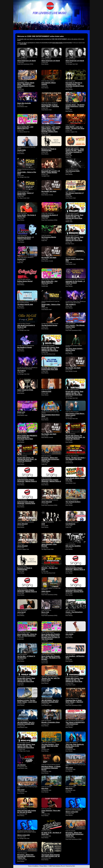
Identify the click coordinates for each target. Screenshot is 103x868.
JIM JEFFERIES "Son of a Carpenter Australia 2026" (50, 701)
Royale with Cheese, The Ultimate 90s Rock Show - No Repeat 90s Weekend (75, 437)
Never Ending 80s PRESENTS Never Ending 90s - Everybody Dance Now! (27, 437)
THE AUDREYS (71, 304)
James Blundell (47, 502)
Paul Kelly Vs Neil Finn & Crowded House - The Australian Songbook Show (75, 84)
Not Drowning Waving (49, 237)
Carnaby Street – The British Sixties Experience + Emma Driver (75, 106)
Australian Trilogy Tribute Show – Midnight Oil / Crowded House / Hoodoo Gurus (26, 85)
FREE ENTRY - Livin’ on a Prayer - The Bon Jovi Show (75, 128)
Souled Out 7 (22, 259)
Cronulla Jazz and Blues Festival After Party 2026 (50, 369)
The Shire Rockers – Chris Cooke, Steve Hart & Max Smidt (50, 746)
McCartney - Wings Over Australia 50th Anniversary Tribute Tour (50, 459)
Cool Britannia (70, 524)
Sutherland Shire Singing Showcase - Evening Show (26, 503)
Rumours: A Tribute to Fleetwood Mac (49, 150)
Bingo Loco (21, 412)
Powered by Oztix (70, 866)
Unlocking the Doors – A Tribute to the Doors (25, 238)
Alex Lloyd (69, 768)
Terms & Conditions (33, 866)
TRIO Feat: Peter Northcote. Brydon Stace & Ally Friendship (75, 746)
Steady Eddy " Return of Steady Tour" (25, 194)
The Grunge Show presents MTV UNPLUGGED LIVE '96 (51, 855)
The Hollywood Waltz (73, 171)
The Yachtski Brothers (73, 502)
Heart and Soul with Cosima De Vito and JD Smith (27, 811)
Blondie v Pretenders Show (51, 722)
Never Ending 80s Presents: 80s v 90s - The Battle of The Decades (51, 658)
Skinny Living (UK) (72, 812)
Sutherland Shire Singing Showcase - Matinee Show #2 (51, 481)
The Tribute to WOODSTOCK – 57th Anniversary (75, 723)
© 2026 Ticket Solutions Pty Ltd (56, 866)
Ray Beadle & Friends (25, 347)
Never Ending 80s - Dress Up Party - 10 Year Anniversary (27, 635)
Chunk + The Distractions (74, 612)
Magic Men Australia (24, 103)
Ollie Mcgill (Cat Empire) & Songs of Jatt (26, 326)
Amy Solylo (69, 634)
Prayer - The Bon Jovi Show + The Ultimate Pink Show (75, 458)
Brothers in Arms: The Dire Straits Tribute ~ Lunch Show (27, 701)
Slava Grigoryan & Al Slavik (27, 61)
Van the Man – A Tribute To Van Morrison (26, 657)
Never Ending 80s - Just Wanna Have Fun (25, 128)
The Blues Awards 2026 (25, 304)
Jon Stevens (21, 765)
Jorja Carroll (21, 612)
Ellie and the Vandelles (73, 546)
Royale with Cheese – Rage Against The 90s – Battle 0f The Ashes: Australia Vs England (75, 151)
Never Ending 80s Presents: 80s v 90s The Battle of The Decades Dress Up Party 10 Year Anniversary (51, 637)
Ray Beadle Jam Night (49, 191)
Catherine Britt (46, 391)
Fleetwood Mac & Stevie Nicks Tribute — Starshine (50, 106)
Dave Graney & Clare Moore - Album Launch (75, 414)
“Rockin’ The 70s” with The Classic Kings (50, 679)
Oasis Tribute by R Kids (25, 390)
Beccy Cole (45, 612)
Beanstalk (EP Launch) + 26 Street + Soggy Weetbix (51, 172)
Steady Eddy (22, 150)
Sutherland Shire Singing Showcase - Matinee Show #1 (27, 481)
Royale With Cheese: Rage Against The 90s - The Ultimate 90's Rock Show (74, 217)
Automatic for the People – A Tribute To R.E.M (75, 282)
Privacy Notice (43, 866)
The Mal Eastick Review (49, 325)
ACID (43, 524)
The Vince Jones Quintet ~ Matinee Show (74, 349)
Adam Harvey (46, 591)
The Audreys (22, 371)
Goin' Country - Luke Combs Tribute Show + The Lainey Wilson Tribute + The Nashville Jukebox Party (51, 129)
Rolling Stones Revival (25, 281)
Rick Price (45, 788)
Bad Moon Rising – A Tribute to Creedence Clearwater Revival (51, 768)
